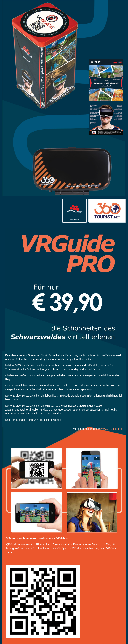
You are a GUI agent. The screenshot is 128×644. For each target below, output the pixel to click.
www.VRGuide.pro (111, 429)
